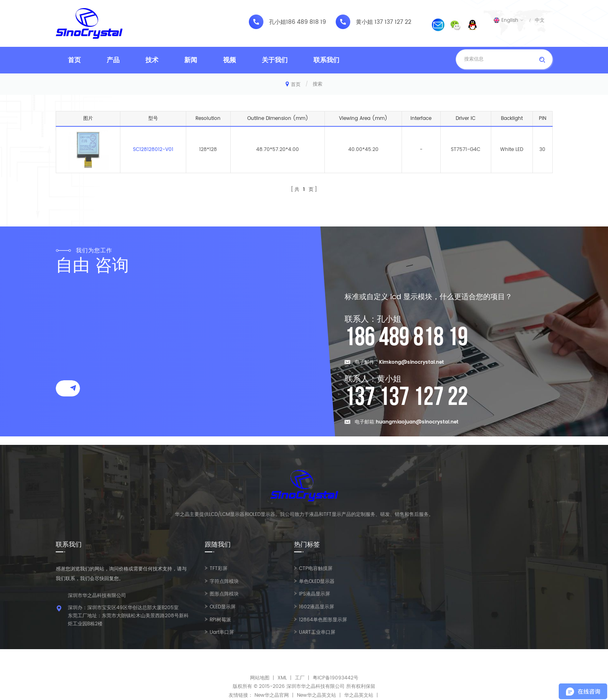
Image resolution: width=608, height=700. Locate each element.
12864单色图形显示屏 (323, 620)
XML (282, 678)
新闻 (191, 60)
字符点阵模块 (224, 582)
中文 (540, 20)
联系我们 (326, 60)
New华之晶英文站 (317, 695)
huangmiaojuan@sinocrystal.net (417, 422)
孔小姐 (278, 22)
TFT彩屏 (219, 569)
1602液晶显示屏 (317, 607)
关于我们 (275, 60)
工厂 (300, 678)
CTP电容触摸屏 (316, 569)
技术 (152, 60)
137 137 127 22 (393, 22)
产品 (113, 60)
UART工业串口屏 (317, 632)
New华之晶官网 (272, 695)
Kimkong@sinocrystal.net (411, 362)
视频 (229, 60)
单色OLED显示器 (317, 582)
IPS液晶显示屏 (315, 594)
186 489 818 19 (306, 22)
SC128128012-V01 (153, 150)
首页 (74, 60)
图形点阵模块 (224, 594)
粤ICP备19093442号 (336, 678)
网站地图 (260, 678)
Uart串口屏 (222, 632)
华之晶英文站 (359, 695)
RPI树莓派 (220, 620)
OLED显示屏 (223, 607)
